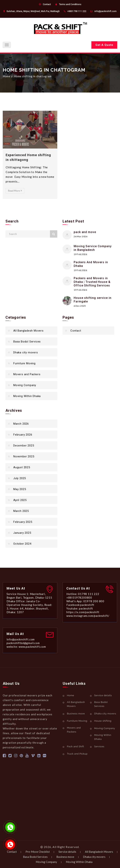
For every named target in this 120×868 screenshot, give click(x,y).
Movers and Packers (27, 374)
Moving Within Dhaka (27, 396)
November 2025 (24, 456)
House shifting (103, 721)
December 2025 (24, 446)
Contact (47, 4)
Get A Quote (104, 45)
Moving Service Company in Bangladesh (93, 248)
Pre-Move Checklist (38, 852)
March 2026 (21, 424)
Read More (15, 191)
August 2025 (22, 467)
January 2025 (22, 533)
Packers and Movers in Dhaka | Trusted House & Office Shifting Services (92, 282)
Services (99, 746)
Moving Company (25, 385)
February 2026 (23, 435)
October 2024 (22, 544)
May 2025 (20, 489)
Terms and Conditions (70, 4)
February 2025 (23, 522)
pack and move (85, 232)
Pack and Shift (76, 746)
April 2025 (20, 500)
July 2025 (20, 478)
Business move (76, 714)
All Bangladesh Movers (28, 331)
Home (6, 76)
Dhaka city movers (26, 352)
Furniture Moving (24, 363)
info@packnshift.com (106, 11)
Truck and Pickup (77, 754)
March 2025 (21, 511)
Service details (103, 695)
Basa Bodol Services (27, 342)
